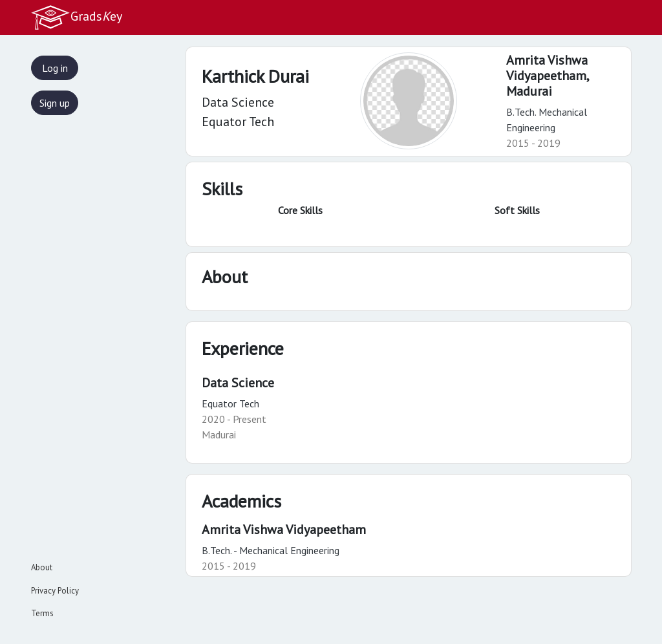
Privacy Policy (55, 591)
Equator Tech (230, 403)
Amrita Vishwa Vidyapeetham (284, 530)
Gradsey (76, 17)
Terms (42, 613)
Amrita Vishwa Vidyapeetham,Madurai (548, 76)
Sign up (55, 103)
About (42, 567)
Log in (55, 68)
